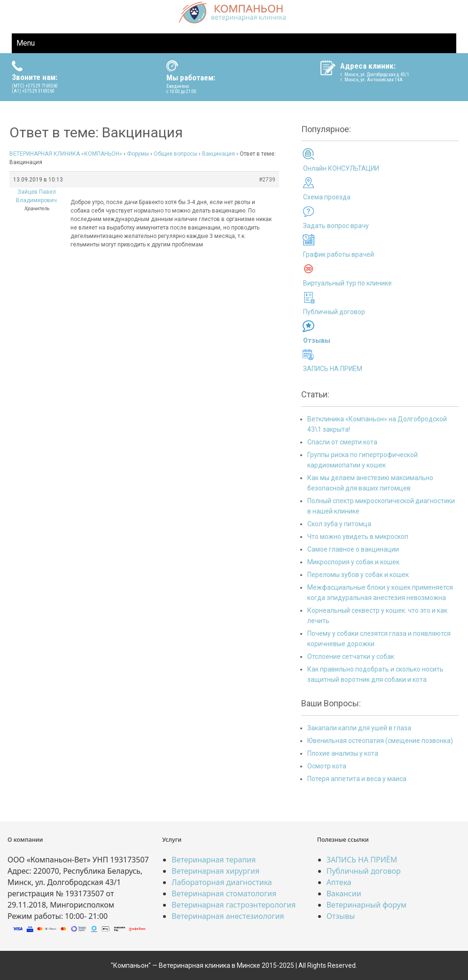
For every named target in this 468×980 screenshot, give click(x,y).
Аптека (339, 882)
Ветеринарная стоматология (224, 893)
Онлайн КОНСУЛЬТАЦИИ (341, 168)
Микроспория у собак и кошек (353, 562)
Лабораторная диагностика (222, 882)
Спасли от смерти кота (342, 442)
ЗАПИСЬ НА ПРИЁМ (333, 369)
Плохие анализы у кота (343, 753)
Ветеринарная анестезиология (228, 916)
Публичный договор (334, 312)
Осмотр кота (327, 766)
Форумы (138, 154)
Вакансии (344, 893)
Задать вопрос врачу (336, 226)
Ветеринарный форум (367, 905)
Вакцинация (218, 154)
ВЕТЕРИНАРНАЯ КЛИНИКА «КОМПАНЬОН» (66, 154)
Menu (26, 43)
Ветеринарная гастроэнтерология (234, 905)
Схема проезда (327, 197)
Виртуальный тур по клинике (347, 283)
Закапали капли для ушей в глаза (359, 728)
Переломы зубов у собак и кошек (358, 575)
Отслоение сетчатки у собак (351, 656)
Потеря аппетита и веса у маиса (357, 779)
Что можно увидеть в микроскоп (358, 537)
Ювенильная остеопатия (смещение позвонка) (380, 741)
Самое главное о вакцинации (353, 549)
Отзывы (341, 916)
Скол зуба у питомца (339, 524)
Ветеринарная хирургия (215, 871)
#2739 (267, 180)
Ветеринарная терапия (214, 860)
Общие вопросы (175, 154)
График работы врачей (339, 254)
